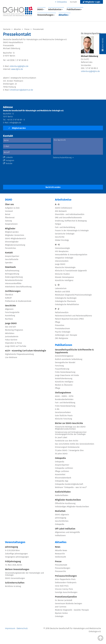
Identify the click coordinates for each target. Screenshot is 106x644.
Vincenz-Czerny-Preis (64, 589)
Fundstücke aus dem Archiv (67, 441)
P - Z (57, 309)
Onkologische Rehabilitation (67, 304)
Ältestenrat (10, 218)
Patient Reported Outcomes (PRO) (69, 319)
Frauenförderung (62, 369)
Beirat (8, 214)
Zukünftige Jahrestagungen (16, 554)
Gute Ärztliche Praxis (64, 416)
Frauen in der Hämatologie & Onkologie (72, 231)
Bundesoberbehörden (64, 399)
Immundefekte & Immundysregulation (71, 255)
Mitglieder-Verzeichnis (15, 235)
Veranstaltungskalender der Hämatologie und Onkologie (24, 574)
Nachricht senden (53, 187)
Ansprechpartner (12, 256)
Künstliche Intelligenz (64, 280)
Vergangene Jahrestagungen (17, 557)
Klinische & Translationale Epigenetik (71, 271)
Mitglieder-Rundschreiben (68, 500)
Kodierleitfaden (63, 492)
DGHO (41, 9)
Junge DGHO (11, 323)
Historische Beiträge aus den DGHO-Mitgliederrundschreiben (71, 428)
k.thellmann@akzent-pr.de (21, 90)
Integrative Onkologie (64, 258)
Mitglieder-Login (92, 2)
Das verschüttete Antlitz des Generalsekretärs (75, 444)
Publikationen (74, 9)
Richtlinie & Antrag (13, 586)
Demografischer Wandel (65, 363)
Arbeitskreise (55, 9)
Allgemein (9, 309)
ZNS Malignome (62, 338)
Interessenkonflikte (13, 283)
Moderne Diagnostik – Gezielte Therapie (72, 610)
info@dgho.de (15, 123)
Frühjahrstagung (13, 561)
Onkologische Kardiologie (66, 298)
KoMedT (8, 298)
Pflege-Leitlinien (62, 471)
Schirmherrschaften (15, 583)
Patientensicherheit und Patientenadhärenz (73, 316)
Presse (58, 561)
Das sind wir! (10, 327)
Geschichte (10, 306)
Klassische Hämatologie (65, 267)
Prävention (60, 325)
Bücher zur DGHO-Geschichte (69, 423)
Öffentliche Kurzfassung (65, 503)
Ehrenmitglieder (12, 242)
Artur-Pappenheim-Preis (65, 579)
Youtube (8, 163)
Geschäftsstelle (12, 259)
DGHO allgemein (62, 515)
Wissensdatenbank (63, 478)
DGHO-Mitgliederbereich (15, 239)
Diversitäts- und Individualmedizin (70, 214)
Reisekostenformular (14, 280)
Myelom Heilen (61, 613)
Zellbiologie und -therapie (66, 335)
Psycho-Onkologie (63, 332)
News (58, 547)
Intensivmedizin (62, 261)
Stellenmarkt (60, 557)
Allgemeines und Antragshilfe (67, 532)
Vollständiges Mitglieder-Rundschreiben (72, 507)
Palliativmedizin (62, 313)
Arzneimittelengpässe (64, 356)
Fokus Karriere (11, 340)
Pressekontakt (61, 565)
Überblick (9, 295)
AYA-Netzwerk (61, 211)
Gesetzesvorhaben (63, 412)
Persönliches (11, 248)
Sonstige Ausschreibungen (66, 592)
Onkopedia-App (62, 481)
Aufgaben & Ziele (12, 208)
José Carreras (61, 607)
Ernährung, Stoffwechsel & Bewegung (71, 221)
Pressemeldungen (63, 568)
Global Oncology (62, 240)
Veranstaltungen (46, 15)
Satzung (8, 221)
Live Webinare (11, 357)
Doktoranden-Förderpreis (66, 583)
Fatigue (58, 224)
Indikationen (60, 536)
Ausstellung (10, 316)
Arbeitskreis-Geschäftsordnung (18, 287)
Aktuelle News (61, 550)
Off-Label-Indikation (65, 529)
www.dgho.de (17, 69)
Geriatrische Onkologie (65, 234)
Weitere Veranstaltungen (17, 569)
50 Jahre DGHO (61, 454)
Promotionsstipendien (66, 597)
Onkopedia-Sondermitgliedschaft (69, 484)
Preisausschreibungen (66, 576)
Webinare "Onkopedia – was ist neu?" (71, 487)
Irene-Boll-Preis (62, 586)
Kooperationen (11, 224)
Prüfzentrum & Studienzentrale (18, 301)
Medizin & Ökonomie (64, 385)
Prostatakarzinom (62, 329)
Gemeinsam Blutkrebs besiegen (69, 604)
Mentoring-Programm (14, 330)
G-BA (57, 409)
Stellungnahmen (63, 393)
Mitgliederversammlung (15, 245)
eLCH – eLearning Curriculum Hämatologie (26, 351)
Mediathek (60, 511)
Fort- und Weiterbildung (65, 227)
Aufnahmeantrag (12, 271)
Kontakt (73, 2)
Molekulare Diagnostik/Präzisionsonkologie (73, 295)
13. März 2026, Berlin (14, 565)
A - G (57, 204)
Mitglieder (10, 229)
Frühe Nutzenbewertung (65, 372)
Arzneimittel (60, 475)
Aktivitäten (10, 333)
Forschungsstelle (12, 312)
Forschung (59, 366)
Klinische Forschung (63, 419)
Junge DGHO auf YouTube (16, 346)
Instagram (9, 160)
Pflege (58, 322)
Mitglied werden (17, 128)
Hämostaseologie (62, 248)
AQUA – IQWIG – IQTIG (64, 396)
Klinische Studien (62, 274)
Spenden (9, 263)
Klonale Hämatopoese (64, 277)
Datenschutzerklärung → (63, 158)
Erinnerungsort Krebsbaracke (67, 447)
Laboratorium (61, 288)
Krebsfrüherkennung (64, 379)
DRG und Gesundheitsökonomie (68, 218)
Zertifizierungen (13, 291)
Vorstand (9, 211)
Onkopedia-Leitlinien (64, 468)
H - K (57, 245)
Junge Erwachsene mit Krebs (67, 375)
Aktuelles (64, 15)
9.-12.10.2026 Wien (12, 550)
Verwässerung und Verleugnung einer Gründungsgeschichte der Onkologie (71, 433)
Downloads (10, 267)
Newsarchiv (60, 554)
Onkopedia (62, 2)
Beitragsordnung (12, 274)
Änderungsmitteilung (14, 277)
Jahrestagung (61, 518)
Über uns (9, 204)
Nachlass (9, 319)
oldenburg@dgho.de (19, 66)
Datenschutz (22, 628)
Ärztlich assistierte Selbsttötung (69, 359)
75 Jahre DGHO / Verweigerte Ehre (69, 450)
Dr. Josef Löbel (61, 438)
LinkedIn (8, 157)
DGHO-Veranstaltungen (15, 578)
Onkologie (59, 616)
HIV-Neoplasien (62, 251)
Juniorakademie (12, 337)
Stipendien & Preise (14, 343)
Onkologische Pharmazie (65, 301)
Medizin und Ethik (62, 292)
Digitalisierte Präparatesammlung (19, 354)
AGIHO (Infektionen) (64, 208)
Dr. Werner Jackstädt (64, 600)
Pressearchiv (60, 571)
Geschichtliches (62, 521)
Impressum (10, 628)
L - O (57, 285)
